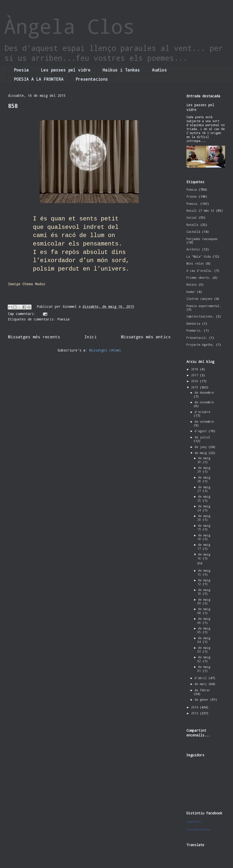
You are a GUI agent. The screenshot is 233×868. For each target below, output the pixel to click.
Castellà (193, 232)
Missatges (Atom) (105, 350)
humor (191, 292)
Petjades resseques (202, 239)
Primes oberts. (199, 278)
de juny (202, 447)
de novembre (204, 402)
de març (202, 684)
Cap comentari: (23, 314)
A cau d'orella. (199, 271)
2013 (195, 713)
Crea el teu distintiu (198, 830)
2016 (195, 381)
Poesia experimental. (204, 306)
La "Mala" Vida (199, 256)
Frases (192, 196)
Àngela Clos (69, 26)
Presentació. (197, 338)
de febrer (202, 690)
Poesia (21, 70)
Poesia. (192, 204)
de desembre (204, 392)
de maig (202, 453)
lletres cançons (199, 299)
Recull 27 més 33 (200, 210)
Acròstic (193, 249)
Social (192, 217)
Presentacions (92, 79)
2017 (195, 375)
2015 (195, 387)
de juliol (202, 437)
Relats (192, 284)
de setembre (204, 421)
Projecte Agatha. (200, 345)
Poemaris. (194, 330)
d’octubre (202, 412)
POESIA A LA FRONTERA (39, 79)
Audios (159, 70)
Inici (90, 337)
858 (13, 106)
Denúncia (193, 323)
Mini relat (195, 263)
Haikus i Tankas (121, 70)
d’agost (202, 431)
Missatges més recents (34, 337)
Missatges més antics (146, 337)
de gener (202, 699)
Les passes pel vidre (66, 70)
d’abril (202, 678)
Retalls (192, 225)
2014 (195, 707)
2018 (195, 369)
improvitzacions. (200, 316)
